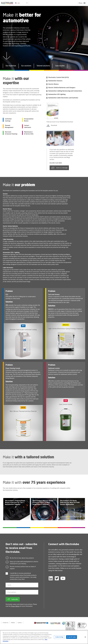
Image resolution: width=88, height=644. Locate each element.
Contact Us (5, 623)
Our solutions (26, 66)
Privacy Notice (15, 606)
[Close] (85, 638)
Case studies (60, 66)
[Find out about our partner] (41, 623)
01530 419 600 (56, 163)
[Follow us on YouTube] (63, 578)
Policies (13, 623)
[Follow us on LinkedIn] (51, 578)
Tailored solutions (43, 66)
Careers (20, 623)
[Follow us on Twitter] (57, 578)
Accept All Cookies (71, 638)
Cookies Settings (59, 638)
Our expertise (11, 66)
